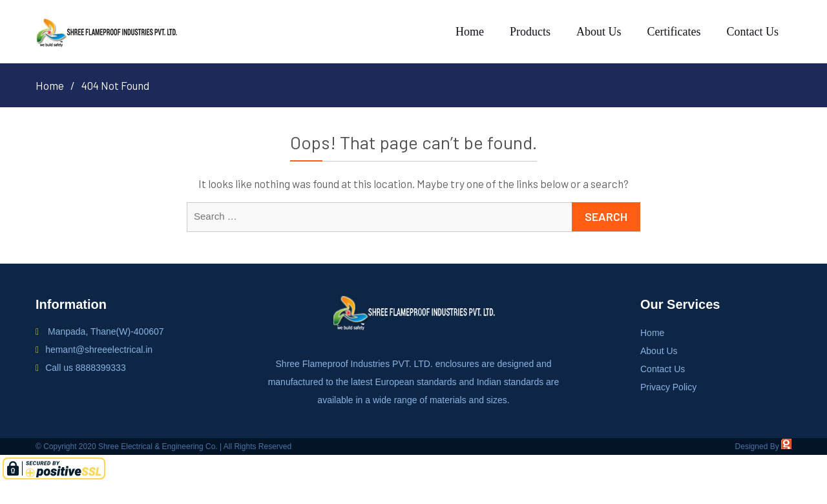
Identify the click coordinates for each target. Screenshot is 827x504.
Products (530, 32)
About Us (599, 32)
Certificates (674, 32)
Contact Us (753, 32)
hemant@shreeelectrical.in (99, 350)
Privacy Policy (668, 387)
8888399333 (101, 368)
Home (470, 32)
